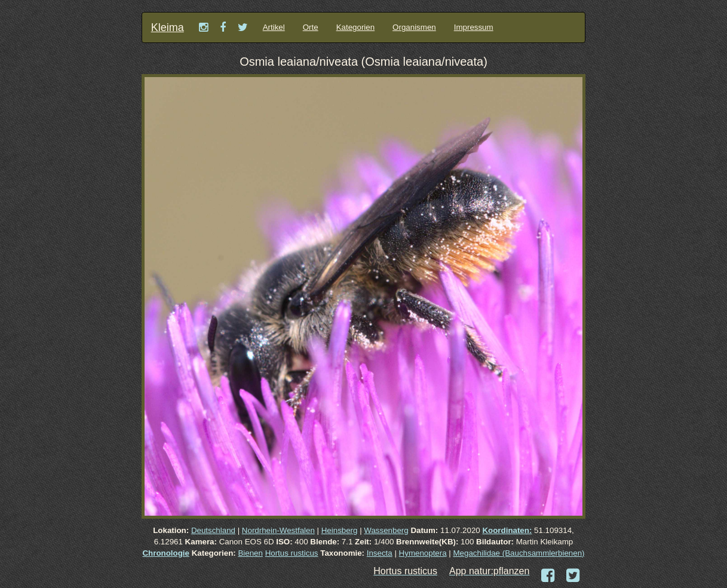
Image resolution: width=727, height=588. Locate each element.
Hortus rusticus (292, 553)
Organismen (414, 27)
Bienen (250, 553)
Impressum (474, 27)
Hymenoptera (423, 553)
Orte (311, 27)
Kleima (168, 27)
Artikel (274, 27)
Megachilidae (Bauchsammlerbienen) (519, 553)
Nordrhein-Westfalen (278, 530)
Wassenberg (386, 530)
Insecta (380, 553)
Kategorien (355, 27)
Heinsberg (340, 530)
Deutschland (213, 530)
